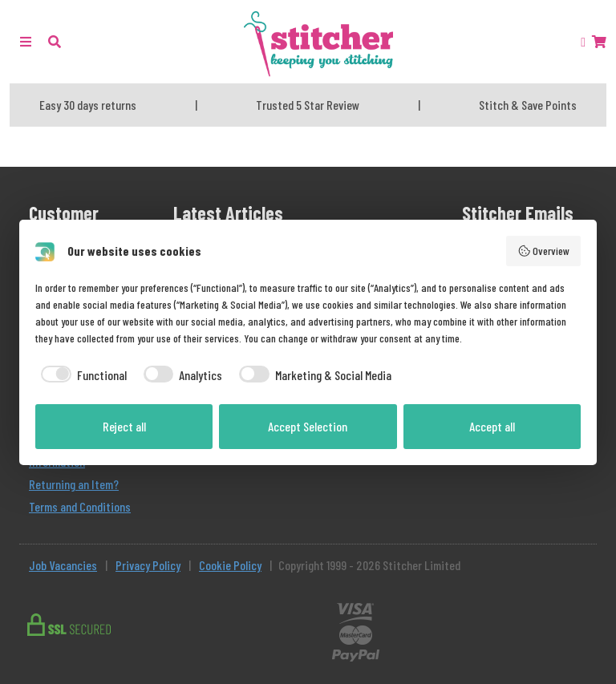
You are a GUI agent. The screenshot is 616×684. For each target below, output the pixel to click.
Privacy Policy (148, 565)
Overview (544, 251)
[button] (55, 41)
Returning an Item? (74, 484)
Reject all (124, 426)
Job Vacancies (63, 565)
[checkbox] (81, 375)
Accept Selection (308, 426)
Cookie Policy (230, 565)
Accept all (492, 426)
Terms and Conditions (80, 506)
